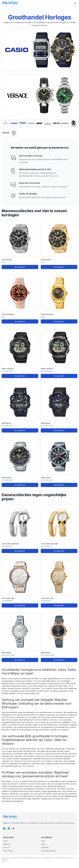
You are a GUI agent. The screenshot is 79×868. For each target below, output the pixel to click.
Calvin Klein (45, 847)
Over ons (6, 847)
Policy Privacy (8, 851)
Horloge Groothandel (48, 851)
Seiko (43, 844)
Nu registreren (20, 267)
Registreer (7, 844)
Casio (43, 841)
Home (5, 841)
